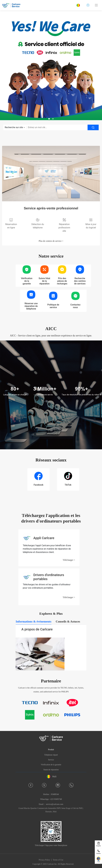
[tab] (34, 622)
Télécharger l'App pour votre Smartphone (51, 845)
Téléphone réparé (51, 755)
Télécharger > (69, 560)
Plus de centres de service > (51, 241)
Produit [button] (51, 749)
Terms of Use (58, 860)
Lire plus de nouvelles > (33, 666)
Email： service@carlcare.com (51, 804)
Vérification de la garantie (51, 765)
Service (51, 760)
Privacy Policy (44, 860)
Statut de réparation (51, 770)
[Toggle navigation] (96, 5)
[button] (49, 119)
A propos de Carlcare (37, 629)
